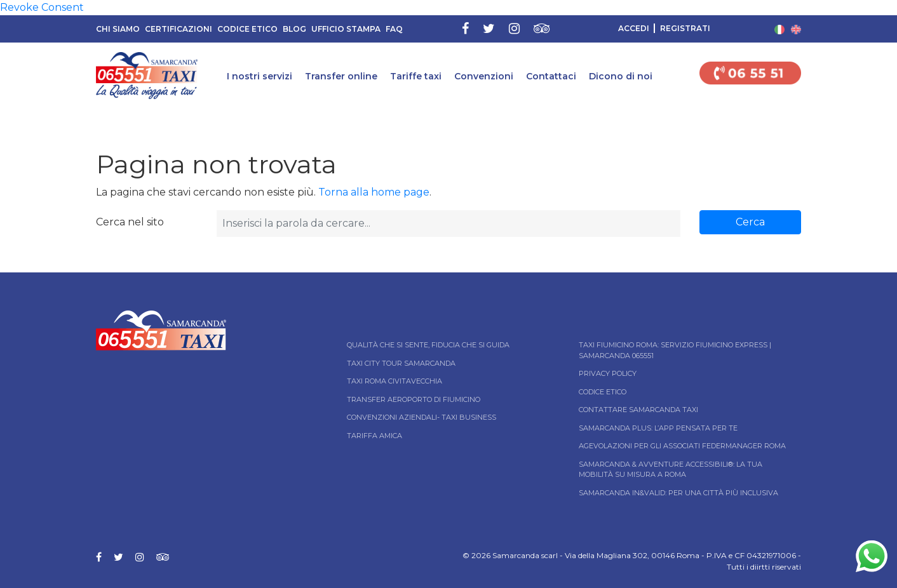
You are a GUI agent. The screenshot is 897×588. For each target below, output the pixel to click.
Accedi (634, 28)
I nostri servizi (260, 76)
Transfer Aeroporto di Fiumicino (414, 399)
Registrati (685, 28)
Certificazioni (179, 29)
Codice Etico (247, 29)
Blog (294, 29)
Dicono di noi (621, 76)
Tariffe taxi (416, 76)
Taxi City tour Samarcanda (401, 363)
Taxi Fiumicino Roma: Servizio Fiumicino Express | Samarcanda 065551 (675, 350)
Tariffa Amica (374, 436)
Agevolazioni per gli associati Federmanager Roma (682, 446)
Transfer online (341, 76)
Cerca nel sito (130, 222)
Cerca (750, 222)
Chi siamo (118, 29)
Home (11, 117)
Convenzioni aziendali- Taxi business (422, 417)
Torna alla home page (374, 192)
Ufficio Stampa (346, 29)
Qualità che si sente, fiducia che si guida (428, 345)
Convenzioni (484, 76)
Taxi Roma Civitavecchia (395, 381)
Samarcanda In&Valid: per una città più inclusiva (678, 493)
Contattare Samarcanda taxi (638, 410)
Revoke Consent (42, 7)
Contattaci (551, 76)
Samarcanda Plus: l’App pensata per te (658, 428)
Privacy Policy (608, 373)
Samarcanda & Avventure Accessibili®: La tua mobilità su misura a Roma (671, 470)
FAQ (394, 29)
